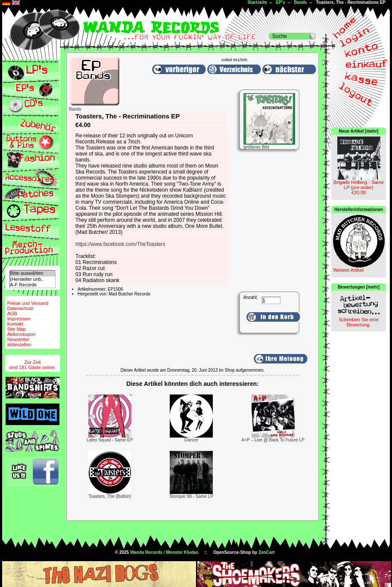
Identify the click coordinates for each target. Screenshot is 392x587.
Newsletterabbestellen (19, 342)
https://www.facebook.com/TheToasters (120, 244)
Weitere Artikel (348, 270)
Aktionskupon (21, 334)
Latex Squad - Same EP (110, 440)
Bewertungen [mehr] (359, 287)
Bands (300, 2)
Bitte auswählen (32, 273)
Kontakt (15, 324)
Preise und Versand (28, 303)
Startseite (257, 2)
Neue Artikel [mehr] (359, 131)
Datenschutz (20, 308)
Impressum (19, 319)
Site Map (16, 329)
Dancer (191, 440)
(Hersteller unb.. (32, 279)
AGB (12, 314)
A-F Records (32, 285)
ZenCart (267, 552)
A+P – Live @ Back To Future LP (273, 440)
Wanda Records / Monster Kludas (164, 552)
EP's (281, 2)
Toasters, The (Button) (110, 496)
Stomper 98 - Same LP (191, 496)
